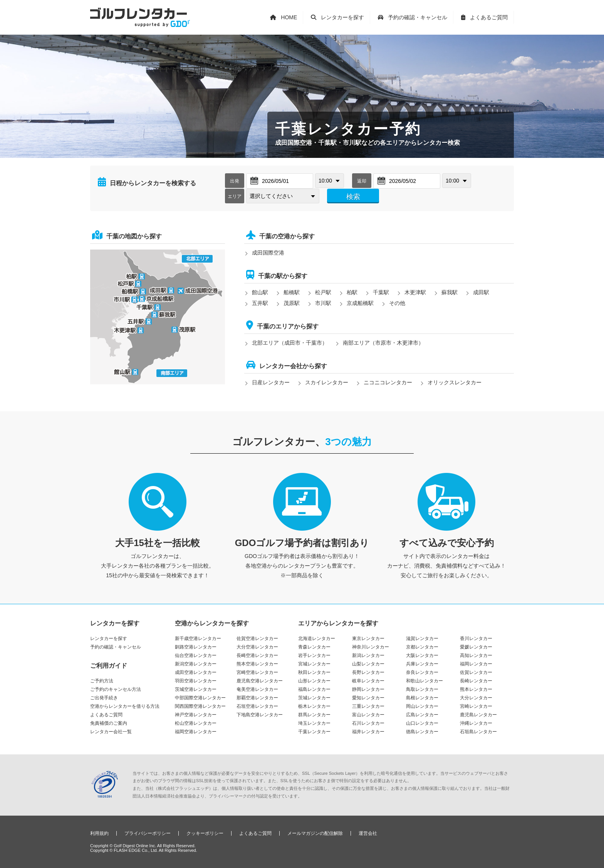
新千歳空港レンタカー (198, 638)
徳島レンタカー (422, 732)
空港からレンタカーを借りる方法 (125, 706)
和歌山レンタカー (424, 681)
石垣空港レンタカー (257, 706)
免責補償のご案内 (109, 723)
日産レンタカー (271, 382)
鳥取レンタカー (422, 689)
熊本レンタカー (476, 689)
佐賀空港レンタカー (257, 638)
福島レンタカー (314, 689)
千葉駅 (381, 292)
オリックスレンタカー (455, 382)
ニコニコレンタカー (388, 382)
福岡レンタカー (476, 664)
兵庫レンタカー (422, 664)
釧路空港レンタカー (196, 647)
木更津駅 (415, 292)
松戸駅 (323, 292)
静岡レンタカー (368, 689)
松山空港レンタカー (196, 723)
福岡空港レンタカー (196, 732)
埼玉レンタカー (314, 723)
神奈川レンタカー (371, 647)
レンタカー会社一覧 (111, 732)
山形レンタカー (314, 681)
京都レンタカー (422, 647)
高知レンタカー (476, 655)
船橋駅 (292, 292)
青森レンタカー (314, 647)
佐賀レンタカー (476, 672)
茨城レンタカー (314, 698)
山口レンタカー (422, 723)
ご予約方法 (102, 681)
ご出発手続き (104, 698)
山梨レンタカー (368, 664)
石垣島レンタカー (478, 732)
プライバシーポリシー (148, 833)
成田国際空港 (268, 253)
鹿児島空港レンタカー (260, 681)
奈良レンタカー (422, 672)
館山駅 (260, 292)
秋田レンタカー (314, 672)
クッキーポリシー (205, 833)
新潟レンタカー (368, 655)
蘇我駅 (450, 292)
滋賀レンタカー (422, 638)
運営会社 (368, 833)
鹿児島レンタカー (478, 715)
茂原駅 (292, 303)
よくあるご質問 (106, 715)
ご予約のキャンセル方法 (116, 689)
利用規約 (99, 833)
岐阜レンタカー (368, 681)
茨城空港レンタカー (196, 689)
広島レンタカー (422, 715)
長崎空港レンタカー (257, 655)
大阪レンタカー (422, 655)
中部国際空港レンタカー (200, 698)
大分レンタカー (476, 698)
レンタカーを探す (109, 638)
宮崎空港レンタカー (257, 672)
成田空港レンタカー (196, 672)
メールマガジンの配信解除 (315, 833)
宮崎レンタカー (476, 706)
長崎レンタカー (476, 681)
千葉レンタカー (314, 732)
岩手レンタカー (314, 655)
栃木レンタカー (314, 706)
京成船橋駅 (360, 303)
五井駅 (260, 303)
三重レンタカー (368, 706)
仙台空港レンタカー (196, 655)
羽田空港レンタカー (196, 681)
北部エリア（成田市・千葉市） (290, 343)
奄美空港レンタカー (257, 689)
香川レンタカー (476, 638)
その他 (397, 303)
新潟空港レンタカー (196, 664)
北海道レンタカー (317, 638)
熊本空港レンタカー (257, 664)
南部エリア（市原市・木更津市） (383, 343)
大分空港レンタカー (257, 647)
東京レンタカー (368, 638)
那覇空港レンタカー (257, 698)
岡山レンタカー (422, 706)
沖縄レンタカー (476, 723)
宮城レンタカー (314, 664)
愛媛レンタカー (476, 647)
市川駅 (323, 303)
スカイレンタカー (327, 382)
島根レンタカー (422, 698)
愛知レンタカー (368, 698)
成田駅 (481, 292)
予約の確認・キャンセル (116, 647)
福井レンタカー (368, 732)
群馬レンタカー (314, 715)
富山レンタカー (368, 715)
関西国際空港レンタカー (200, 706)
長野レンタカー (368, 672)
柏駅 (352, 292)
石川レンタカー (368, 723)
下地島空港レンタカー (260, 715)
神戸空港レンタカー (196, 715)
